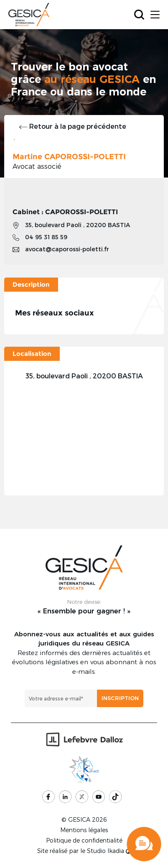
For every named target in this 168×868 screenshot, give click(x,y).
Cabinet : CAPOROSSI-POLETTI (65, 212)
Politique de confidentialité (84, 840)
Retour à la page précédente (73, 126)
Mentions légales (84, 830)
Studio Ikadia (109, 851)
